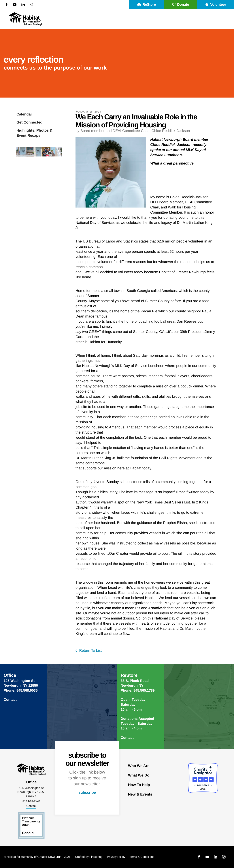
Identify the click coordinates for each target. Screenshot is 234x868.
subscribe (87, 793)
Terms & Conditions (142, 857)
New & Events (140, 794)
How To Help (139, 785)
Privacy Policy (116, 857)
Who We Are (139, 766)
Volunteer (215, 5)
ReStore (146, 5)
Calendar (24, 114)
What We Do (139, 775)
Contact (10, 700)
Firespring (96, 857)
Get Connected (29, 122)
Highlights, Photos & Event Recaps (34, 133)
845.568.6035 (31, 801)
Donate (180, 5)
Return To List (90, 651)
